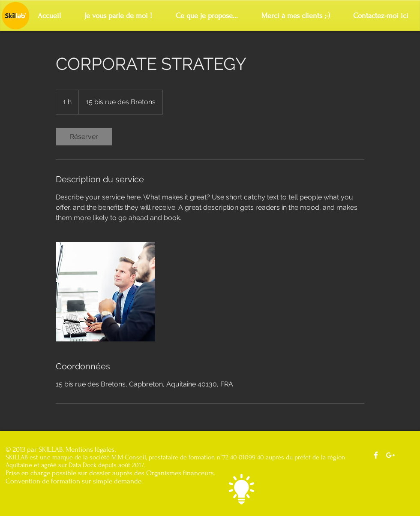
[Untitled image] (105, 292)
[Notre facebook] (376, 455)
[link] (84, 137)
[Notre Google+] (390, 455)
